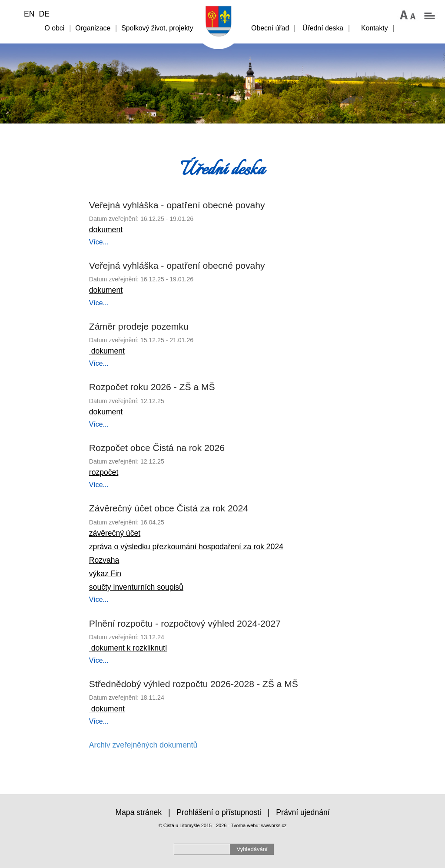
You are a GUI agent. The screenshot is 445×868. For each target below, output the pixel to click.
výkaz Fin (105, 574)
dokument (106, 230)
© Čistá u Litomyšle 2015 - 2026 (193, 825)
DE (44, 14)
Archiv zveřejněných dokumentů (143, 745)
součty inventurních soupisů (136, 587)
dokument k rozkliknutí (128, 648)
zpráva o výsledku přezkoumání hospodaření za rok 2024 (186, 547)
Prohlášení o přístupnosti (219, 812)
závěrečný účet (115, 533)
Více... (99, 242)
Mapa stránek (138, 812)
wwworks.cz (274, 825)
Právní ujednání (303, 812)
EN (29, 14)
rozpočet (104, 472)
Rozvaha (104, 560)
